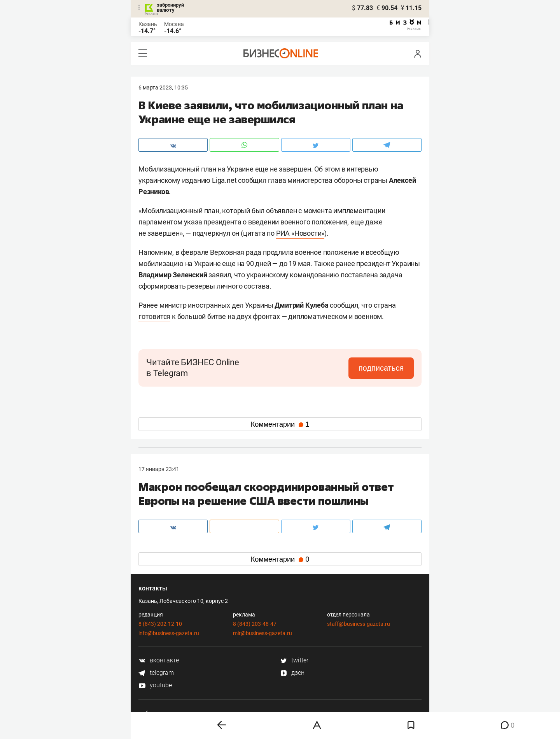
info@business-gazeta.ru (169, 633)
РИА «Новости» (300, 233)
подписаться (381, 368)
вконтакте (159, 660)
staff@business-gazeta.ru (359, 624)
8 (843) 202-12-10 (160, 624)
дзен (292, 673)
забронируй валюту (170, 7)
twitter (294, 660)
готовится (154, 316)
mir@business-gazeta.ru (262, 633)
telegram (156, 673)
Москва (174, 24)
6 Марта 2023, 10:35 (163, 88)
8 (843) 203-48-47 (255, 624)
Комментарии (280, 424)
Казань (148, 24)
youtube (155, 685)
